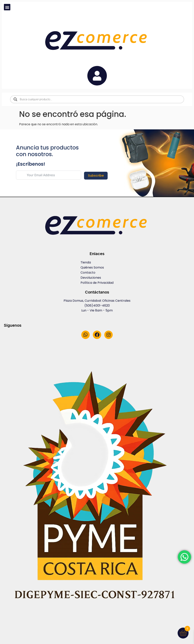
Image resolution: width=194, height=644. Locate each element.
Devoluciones (91, 278)
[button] (7, 7)
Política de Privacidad (97, 283)
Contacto (88, 273)
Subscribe (96, 176)
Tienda (86, 262)
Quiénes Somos (92, 267)
